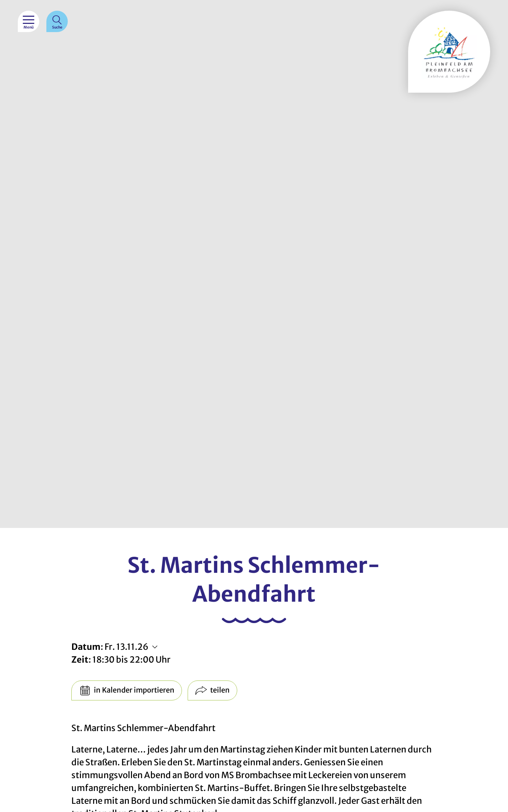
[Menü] (29, 21)
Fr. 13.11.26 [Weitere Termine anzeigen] (126, 647)
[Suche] (57, 21)
